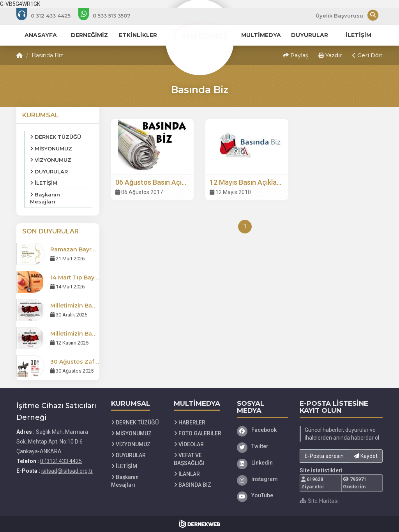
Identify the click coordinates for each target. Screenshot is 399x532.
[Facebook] (263, 430)
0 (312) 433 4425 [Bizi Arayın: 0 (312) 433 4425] (61, 461)
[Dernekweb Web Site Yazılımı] (200, 524)
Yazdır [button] (330, 55)
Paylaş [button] (296, 55)
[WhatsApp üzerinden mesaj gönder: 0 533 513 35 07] (110, 16)
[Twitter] (263, 446)
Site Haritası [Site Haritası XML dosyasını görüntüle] (319, 501)
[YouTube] (263, 495)
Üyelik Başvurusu (339, 16)
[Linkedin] (263, 463)
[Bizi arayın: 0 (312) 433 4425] (49, 16)
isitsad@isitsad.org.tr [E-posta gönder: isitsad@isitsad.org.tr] (67, 471)
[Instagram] (263, 479)
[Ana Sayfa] (199, 33)
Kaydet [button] (366, 456)
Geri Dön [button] (367, 55)
